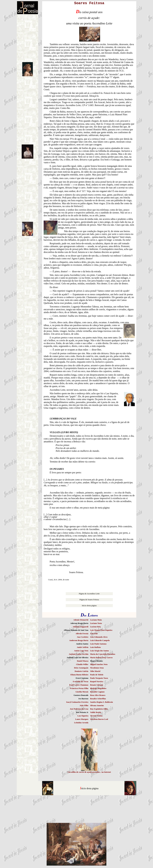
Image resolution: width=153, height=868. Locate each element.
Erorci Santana (82, 678)
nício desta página (90, 788)
